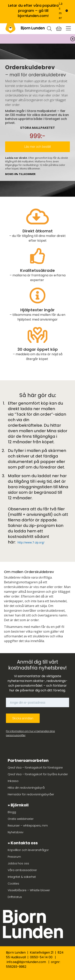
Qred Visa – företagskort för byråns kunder (38, 774)
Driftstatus (15, 897)
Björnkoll (20, 805)
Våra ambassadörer (22, 870)
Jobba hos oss (18, 863)
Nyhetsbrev (16, 832)
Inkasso (13, 781)
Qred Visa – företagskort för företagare (35, 768)
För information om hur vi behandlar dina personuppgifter (30, 733)
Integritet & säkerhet (22, 877)
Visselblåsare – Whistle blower (29, 890)
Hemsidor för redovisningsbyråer (31, 794)
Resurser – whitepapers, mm (28, 826)
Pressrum (14, 857)
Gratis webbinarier (21, 819)
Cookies (13, 884)
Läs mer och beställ (37, 147)
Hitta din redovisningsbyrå (26, 788)
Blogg (12, 812)
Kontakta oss (24, 843)
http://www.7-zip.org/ (31, 542)
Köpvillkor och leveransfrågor (28, 850)
